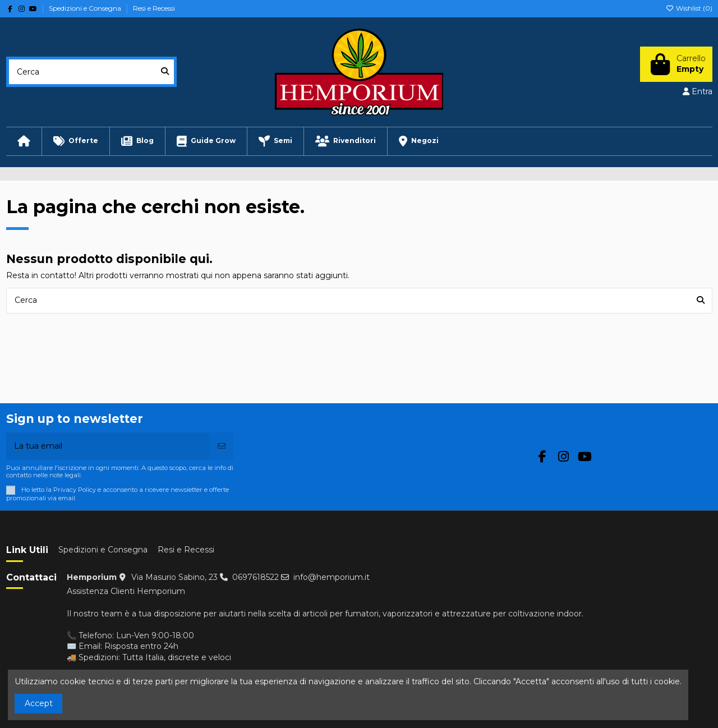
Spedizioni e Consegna (86, 8)
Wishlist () (689, 8)
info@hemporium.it (332, 577)
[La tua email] (109, 446)
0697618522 (256, 577)
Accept (39, 703)
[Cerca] (165, 72)
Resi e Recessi (154, 8)
